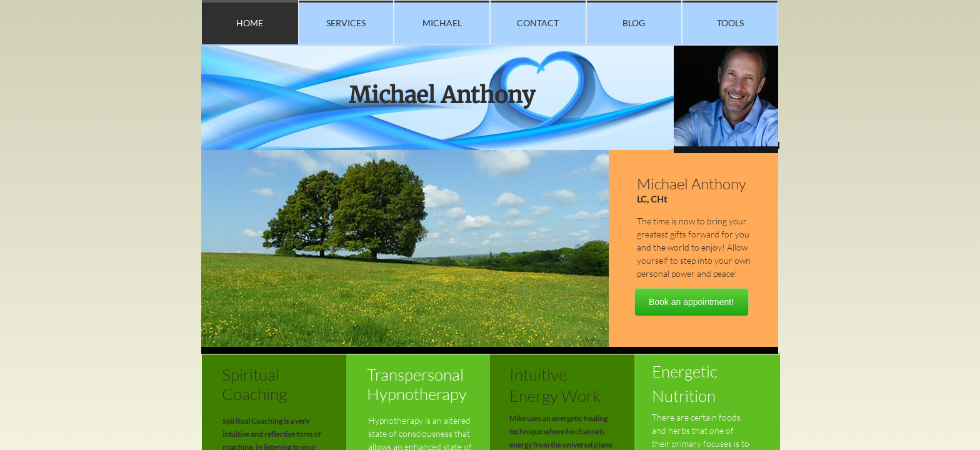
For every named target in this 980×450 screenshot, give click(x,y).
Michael (442, 23)
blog (634, 23)
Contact (538, 23)
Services (346, 23)
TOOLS (730, 23)
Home (250, 23)
